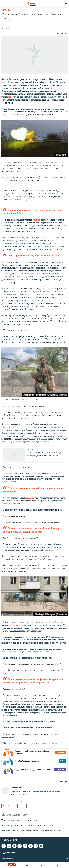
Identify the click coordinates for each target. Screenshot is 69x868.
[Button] (62, 34)
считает (36, 220)
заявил (14, 85)
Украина (6, 10)
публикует (21, 194)
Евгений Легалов (8, 24)
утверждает (14, 625)
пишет (11, 97)
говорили (30, 498)
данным (8, 178)
